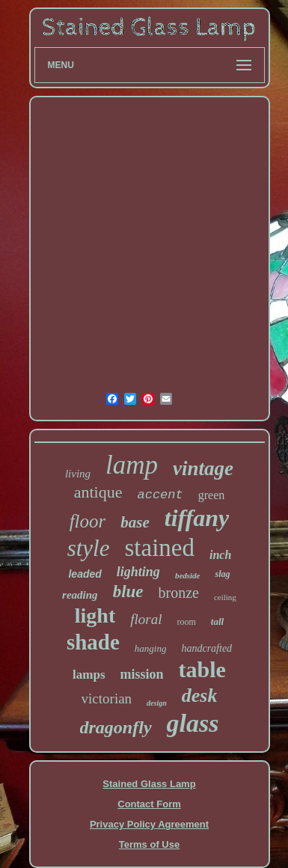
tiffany (197, 518)
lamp (132, 465)
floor (88, 521)
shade (93, 642)
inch (220, 555)
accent (160, 495)
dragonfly (116, 727)
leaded (85, 574)
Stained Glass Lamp (149, 784)
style (89, 548)
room (187, 622)
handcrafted (206, 648)
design (157, 703)
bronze (179, 593)
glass (193, 723)
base (135, 522)
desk (200, 696)
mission (142, 674)
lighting (138, 572)
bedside (188, 575)
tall (217, 621)
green (212, 495)
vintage (203, 468)
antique (98, 492)
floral (146, 619)
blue (128, 592)
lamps (89, 675)
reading (80, 595)
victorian (107, 699)
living (78, 474)
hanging (151, 648)
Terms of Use (149, 844)
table (202, 669)
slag (222, 574)
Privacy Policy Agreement (149, 824)
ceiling (225, 597)
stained (159, 548)
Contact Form (149, 804)
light (95, 615)
